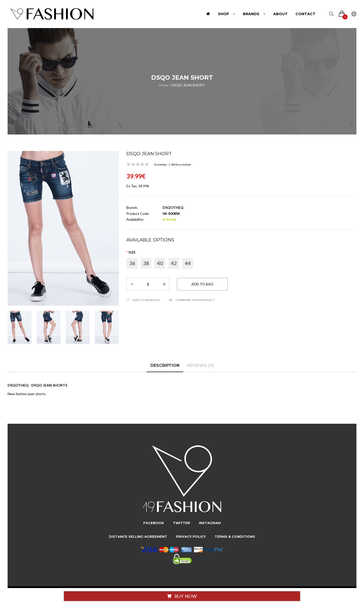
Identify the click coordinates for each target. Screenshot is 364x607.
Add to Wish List (147, 300)
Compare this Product (195, 300)
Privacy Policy (191, 536)
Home (164, 85)
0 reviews (161, 164)
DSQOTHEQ (173, 207)
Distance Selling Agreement (138, 536)
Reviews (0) (200, 365)
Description (165, 365)
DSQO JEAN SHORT (188, 85)
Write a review (181, 164)
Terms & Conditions (235, 536)
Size (132, 252)
